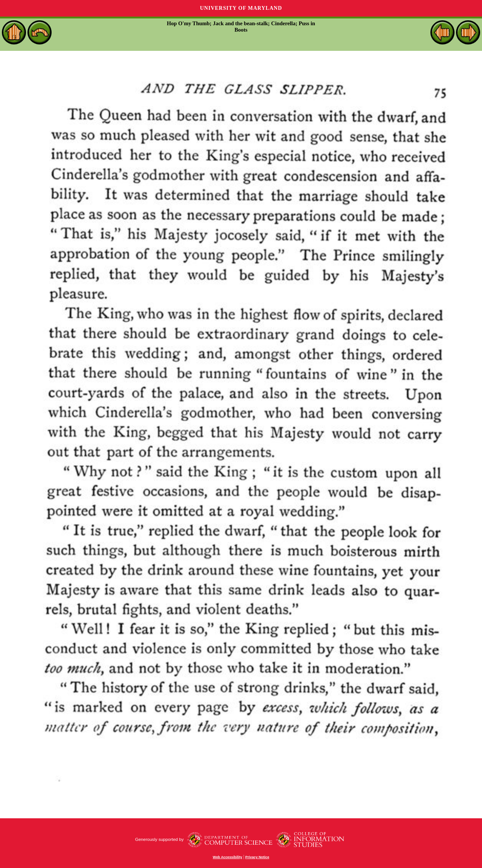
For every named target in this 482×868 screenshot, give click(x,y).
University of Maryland (241, 8)
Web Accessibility (227, 857)
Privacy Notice (257, 857)
